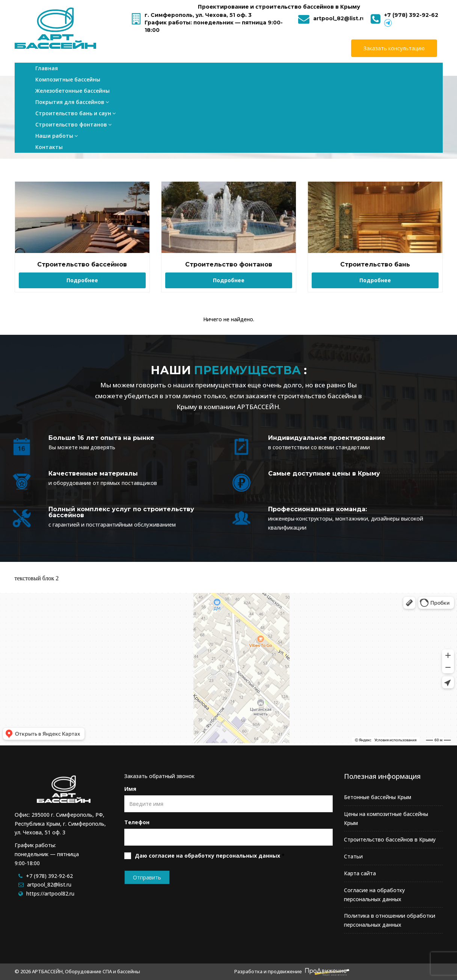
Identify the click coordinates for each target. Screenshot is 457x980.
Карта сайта (360, 873)
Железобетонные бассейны (147, 72)
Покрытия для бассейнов (204, 72)
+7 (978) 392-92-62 (411, 15)
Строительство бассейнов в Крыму (390, 839)
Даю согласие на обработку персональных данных (207, 856)
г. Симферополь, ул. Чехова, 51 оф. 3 (198, 15)
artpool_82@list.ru (339, 18)
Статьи (353, 856)
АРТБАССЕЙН (258, 407)
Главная (47, 72)
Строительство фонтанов (330, 72)
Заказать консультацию (394, 48)
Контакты (423, 72)
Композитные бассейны (88, 72)
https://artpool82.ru (50, 893)
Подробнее (82, 280)
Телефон (137, 822)
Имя (130, 789)
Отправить (147, 877)
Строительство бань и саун (265, 72)
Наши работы (384, 72)
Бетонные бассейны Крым (378, 797)
